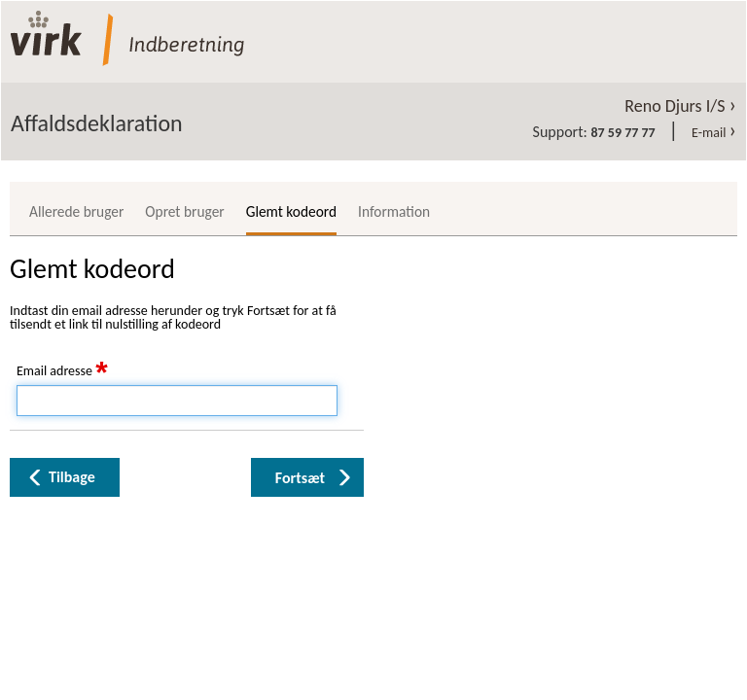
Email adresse (62, 371)
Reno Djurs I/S (680, 106)
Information (394, 211)
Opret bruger (184, 211)
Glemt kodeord (291, 211)
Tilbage (72, 477)
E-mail (714, 133)
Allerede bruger (76, 211)
